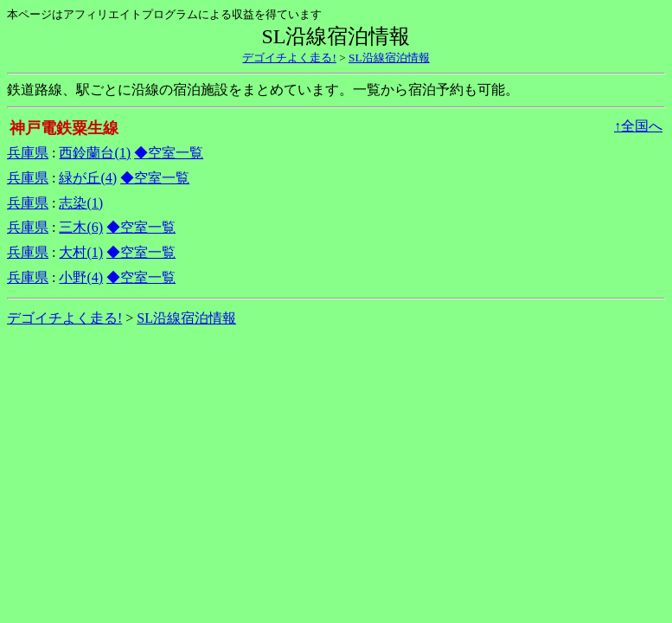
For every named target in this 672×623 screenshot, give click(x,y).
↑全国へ (638, 126)
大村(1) (81, 252)
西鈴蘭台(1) (95, 153)
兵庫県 (28, 153)
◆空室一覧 (169, 153)
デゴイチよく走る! (289, 58)
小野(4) (81, 277)
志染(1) (81, 203)
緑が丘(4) (88, 178)
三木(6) (81, 227)
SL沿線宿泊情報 (389, 58)
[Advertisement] (336, 389)
